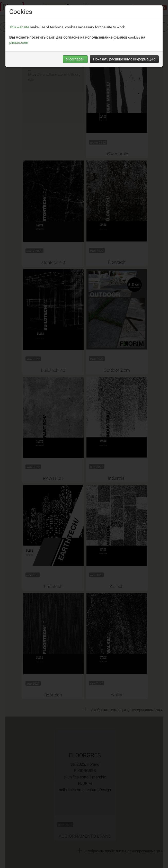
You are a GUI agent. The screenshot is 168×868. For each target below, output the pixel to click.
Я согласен (75, 59)
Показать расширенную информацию (124, 59)
